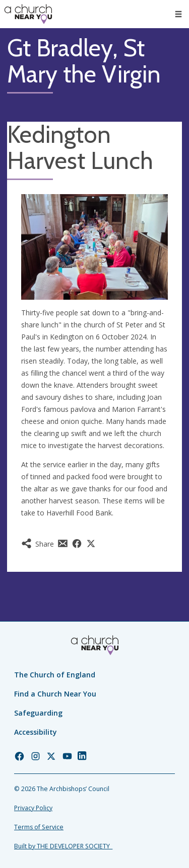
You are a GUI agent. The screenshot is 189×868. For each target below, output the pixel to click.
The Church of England (55, 675)
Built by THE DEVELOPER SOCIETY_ (63, 846)
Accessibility (36, 732)
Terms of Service (39, 827)
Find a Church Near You (55, 694)
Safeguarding (38, 713)
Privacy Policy (33, 808)
